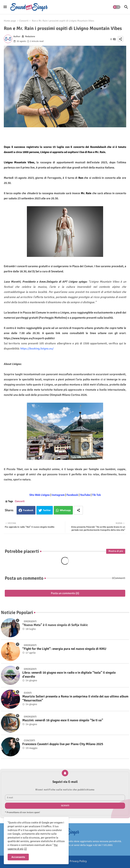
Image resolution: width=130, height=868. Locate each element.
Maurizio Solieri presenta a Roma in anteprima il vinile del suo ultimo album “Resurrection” (75, 698)
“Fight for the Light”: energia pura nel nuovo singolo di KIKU (64, 649)
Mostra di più (116, 551)
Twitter (47, 510)
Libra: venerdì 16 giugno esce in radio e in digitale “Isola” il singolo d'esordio (69, 675)
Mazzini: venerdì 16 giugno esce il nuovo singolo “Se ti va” (63, 720)
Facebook (28, 510)
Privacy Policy (78, 861)
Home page (10, 21)
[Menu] (5, 7)
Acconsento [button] (18, 857)
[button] (117, 7)
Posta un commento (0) (65, 593)
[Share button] (78, 510)
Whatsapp (65, 510)
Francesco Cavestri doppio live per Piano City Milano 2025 (63, 744)
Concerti (24, 21)
